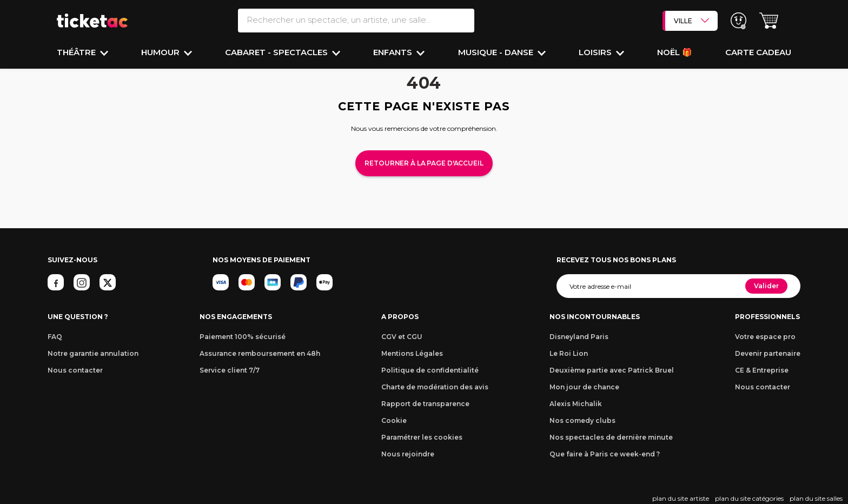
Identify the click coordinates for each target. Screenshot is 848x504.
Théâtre (77, 52)
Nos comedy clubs (582, 420)
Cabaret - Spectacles (277, 52)
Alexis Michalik (576, 404)
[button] (769, 21)
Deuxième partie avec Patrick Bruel (612, 370)
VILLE (691, 21)
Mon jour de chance (584, 387)
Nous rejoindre (408, 454)
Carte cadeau (758, 52)
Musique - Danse (497, 52)
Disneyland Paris (579, 337)
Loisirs (596, 52)
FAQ (55, 337)
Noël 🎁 (675, 52)
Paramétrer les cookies (422, 437)
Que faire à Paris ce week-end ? (605, 454)
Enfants (394, 52)
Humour (161, 52)
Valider (766, 286)
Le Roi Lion (569, 353)
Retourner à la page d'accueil (424, 163)
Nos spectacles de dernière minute (611, 437)
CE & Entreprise (762, 370)
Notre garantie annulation (93, 353)
